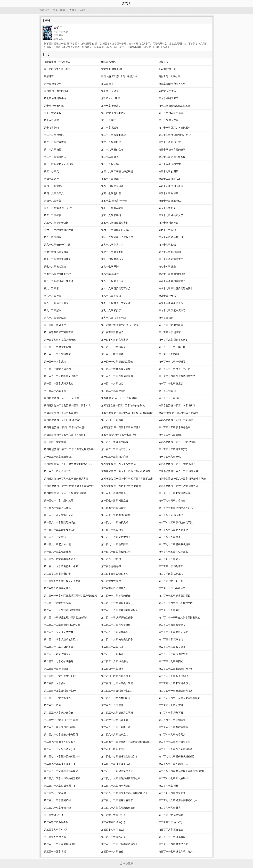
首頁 (55, 10)
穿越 (62, 10)
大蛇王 (73, 10)
